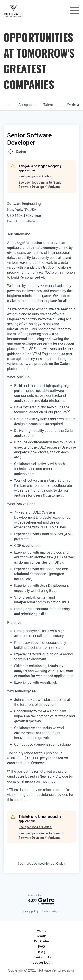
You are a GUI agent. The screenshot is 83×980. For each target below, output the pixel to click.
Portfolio (41, 941)
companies (27, 105)
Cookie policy (50, 911)
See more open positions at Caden (41, 864)
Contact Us (42, 957)
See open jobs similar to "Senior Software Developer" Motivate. (41, 185)
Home (41, 930)
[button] (76, 11)
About (41, 936)
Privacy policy (30, 911)
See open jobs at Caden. (35, 176)
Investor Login (41, 962)
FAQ (41, 946)
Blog (42, 952)
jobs (7, 105)
